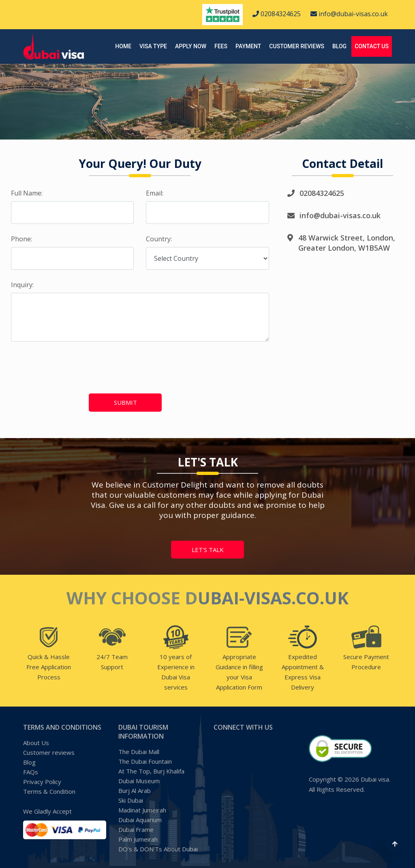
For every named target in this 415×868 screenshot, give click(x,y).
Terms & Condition (49, 791)
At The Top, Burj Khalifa (151, 771)
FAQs (31, 772)
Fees (221, 46)
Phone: (21, 239)
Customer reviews (297, 46)
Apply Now (191, 46)
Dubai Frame (136, 829)
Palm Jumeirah (138, 839)
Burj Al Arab (135, 791)
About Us (36, 743)
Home (123, 46)
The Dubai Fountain (145, 761)
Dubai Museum (139, 781)
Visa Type (153, 46)
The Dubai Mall (139, 752)
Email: (155, 193)
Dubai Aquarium (140, 820)
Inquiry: (22, 285)
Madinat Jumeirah (142, 810)
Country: (159, 239)
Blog (339, 46)
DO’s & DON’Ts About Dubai (158, 849)
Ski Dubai (131, 800)
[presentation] (54, 363)
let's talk (208, 550)
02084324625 (277, 14)
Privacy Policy (42, 782)
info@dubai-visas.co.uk (349, 14)
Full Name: (27, 193)
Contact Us (372, 46)
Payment (248, 46)
